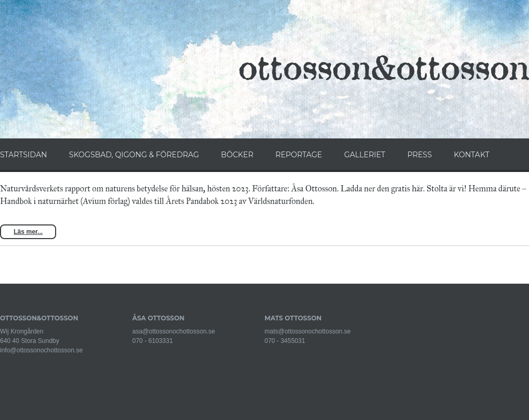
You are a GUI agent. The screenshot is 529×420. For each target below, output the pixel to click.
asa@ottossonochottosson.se (174, 331)
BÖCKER (237, 155)
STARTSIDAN (24, 155)
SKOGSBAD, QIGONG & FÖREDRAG (134, 155)
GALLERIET (365, 155)
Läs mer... (28, 232)
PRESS (420, 155)
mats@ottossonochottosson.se (308, 331)
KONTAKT (472, 155)
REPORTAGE (299, 155)
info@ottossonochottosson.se (41, 350)
